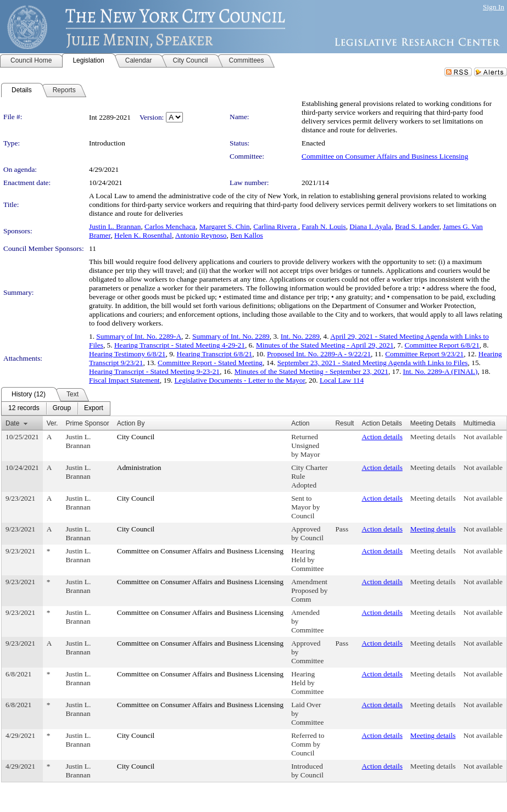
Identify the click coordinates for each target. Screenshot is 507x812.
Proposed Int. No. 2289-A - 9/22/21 (319, 354)
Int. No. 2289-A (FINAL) (441, 371)
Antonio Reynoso (201, 235)
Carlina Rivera (275, 226)
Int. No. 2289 (300, 336)
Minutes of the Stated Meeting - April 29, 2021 (325, 345)
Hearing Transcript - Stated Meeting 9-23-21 (154, 371)
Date (12, 423)
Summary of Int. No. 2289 (231, 336)
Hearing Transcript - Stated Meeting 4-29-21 (180, 345)
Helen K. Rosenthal (143, 235)
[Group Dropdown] (62, 408)
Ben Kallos (247, 235)
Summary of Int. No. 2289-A (139, 336)
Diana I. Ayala (370, 226)
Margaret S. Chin (225, 226)
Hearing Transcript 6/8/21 (215, 354)
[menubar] (56, 408)
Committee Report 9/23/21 (424, 354)
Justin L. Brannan (115, 226)
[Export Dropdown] (94, 408)
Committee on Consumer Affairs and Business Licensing (385, 156)
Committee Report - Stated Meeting (210, 363)
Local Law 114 (342, 380)
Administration (139, 467)
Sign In (494, 7)
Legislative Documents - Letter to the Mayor (239, 380)
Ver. (52, 423)
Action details (382, 437)
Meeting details (433, 437)
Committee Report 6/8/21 (442, 345)
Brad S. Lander (417, 226)
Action (300, 423)
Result (344, 423)
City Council (136, 437)
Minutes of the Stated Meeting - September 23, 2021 (311, 371)
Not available (483, 437)
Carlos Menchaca (170, 226)
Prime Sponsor (87, 423)
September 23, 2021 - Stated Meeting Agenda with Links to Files (373, 363)
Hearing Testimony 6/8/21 (127, 354)
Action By (131, 423)
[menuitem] (24, 408)
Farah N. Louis (324, 226)
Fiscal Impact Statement (124, 380)
